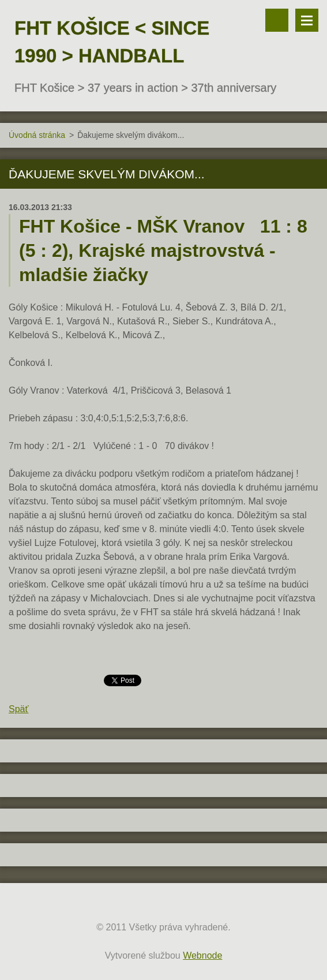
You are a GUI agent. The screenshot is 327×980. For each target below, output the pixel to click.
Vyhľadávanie (277, 20)
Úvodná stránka (37, 135)
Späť (18, 709)
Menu (307, 20)
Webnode (202, 955)
